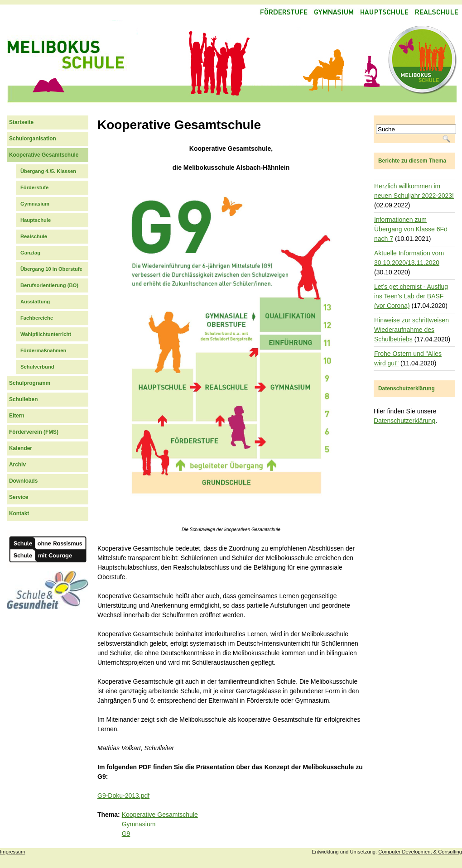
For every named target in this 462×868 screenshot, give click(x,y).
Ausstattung (35, 302)
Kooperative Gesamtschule (160, 815)
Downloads (23, 481)
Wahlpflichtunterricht (46, 334)
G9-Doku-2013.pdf (123, 796)
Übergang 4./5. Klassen (48, 171)
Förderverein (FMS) (34, 432)
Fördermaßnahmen (43, 350)
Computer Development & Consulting (420, 852)
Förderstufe (34, 187)
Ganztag (30, 253)
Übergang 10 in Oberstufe (51, 269)
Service (19, 497)
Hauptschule (36, 220)
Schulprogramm (30, 383)
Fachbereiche (37, 318)
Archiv (17, 465)
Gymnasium (139, 824)
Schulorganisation (33, 139)
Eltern (17, 416)
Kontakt (19, 513)
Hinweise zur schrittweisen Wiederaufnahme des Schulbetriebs (411, 330)
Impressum (12, 852)
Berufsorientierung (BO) (49, 285)
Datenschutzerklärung (404, 421)
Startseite (21, 122)
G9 (126, 834)
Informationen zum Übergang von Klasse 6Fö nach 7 (411, 229)
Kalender (21, 448)
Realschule (34, 236)
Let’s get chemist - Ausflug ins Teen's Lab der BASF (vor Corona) (411, 296)
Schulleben (23, 399)
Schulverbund (37, 367)
